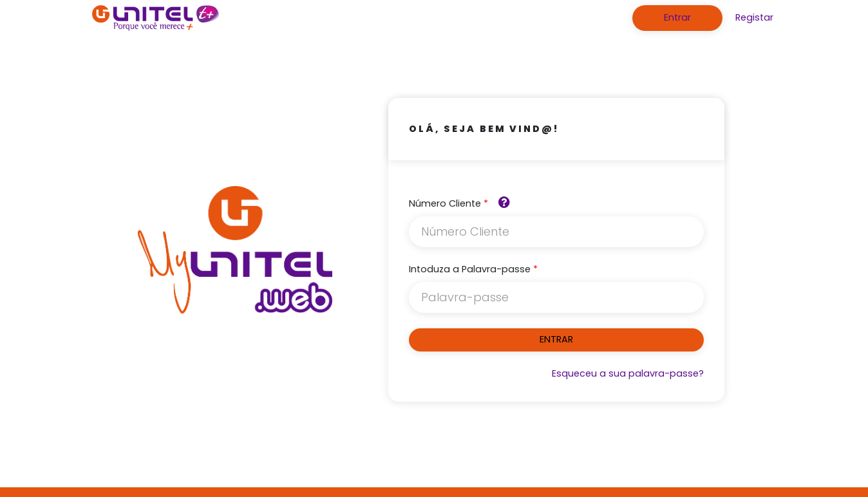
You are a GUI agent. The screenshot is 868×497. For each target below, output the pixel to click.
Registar (754, 17)
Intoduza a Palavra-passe (470, 269)
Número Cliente (445, 203)
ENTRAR (556, 339)
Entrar (677, 17)
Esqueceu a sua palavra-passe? (628, 373)
